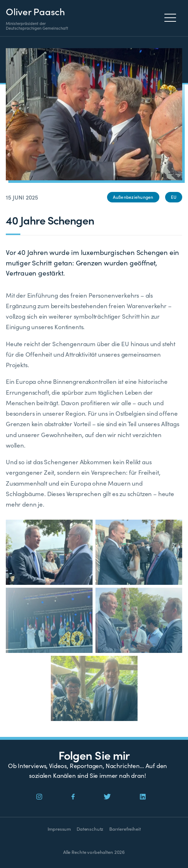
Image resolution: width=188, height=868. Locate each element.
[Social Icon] (39, 797)
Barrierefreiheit (125, 829)
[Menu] (172, 18)
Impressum (59, 829)
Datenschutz (90, 829)
